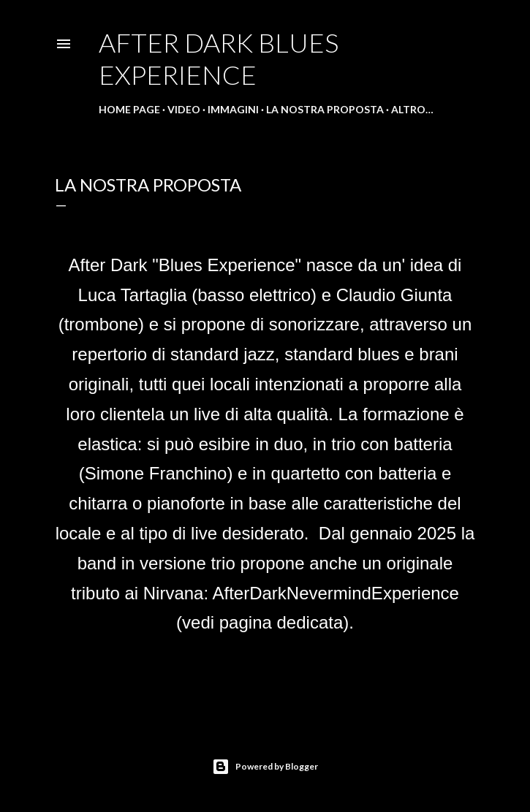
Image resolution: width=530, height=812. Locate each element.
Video (184, 109)
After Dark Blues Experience (219, 58)
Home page (129, 109)
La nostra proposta (325, 109)
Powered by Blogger (265, 767)
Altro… (412, 109)
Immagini (233, 109)
